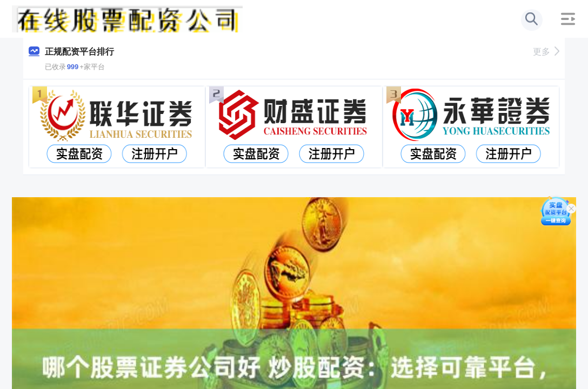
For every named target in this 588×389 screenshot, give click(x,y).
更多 (546, 52)
